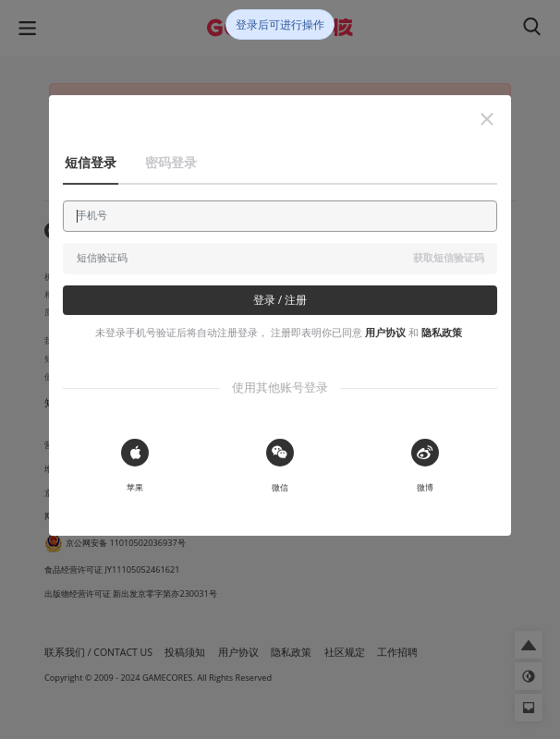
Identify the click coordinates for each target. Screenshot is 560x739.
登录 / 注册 (280, 300)
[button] (487, 119)
